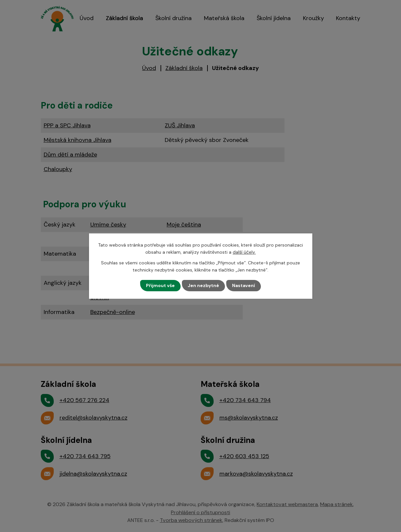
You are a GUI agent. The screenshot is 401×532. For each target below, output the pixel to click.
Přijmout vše (160, 285)
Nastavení (244, 285)
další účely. (244, 252)
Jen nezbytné (203, 285)
